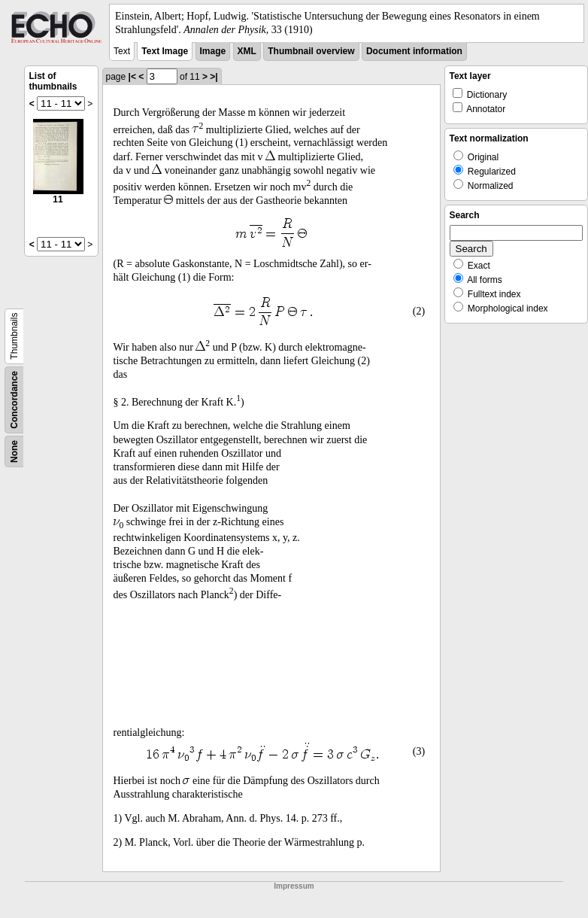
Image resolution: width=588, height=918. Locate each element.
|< (132, 77)
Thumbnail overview (311, 51)
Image (213, 51)
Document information (414, 51)
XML (247, 51)
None (14, 451)
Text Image (165, 51)
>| (214, 77)
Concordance (14, 400)
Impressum (294, 886)
